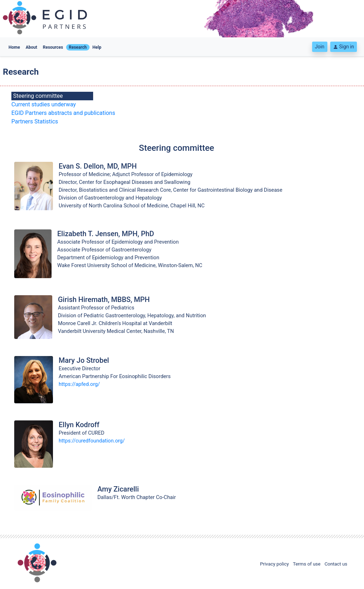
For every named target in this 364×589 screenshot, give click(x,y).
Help (97, 47)
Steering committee (38, 96)
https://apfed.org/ (79, 384)
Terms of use (307, 564)
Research (78, 47)
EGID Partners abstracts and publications (63, 113)
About (31, 47)
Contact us (336, 564)
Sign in (344, 47)
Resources (53, 47)
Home (14, 47)
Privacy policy (274, 564)
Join (320, 47)
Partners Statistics (35, 121)
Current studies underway (44, 104)
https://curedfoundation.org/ (92, 441)
